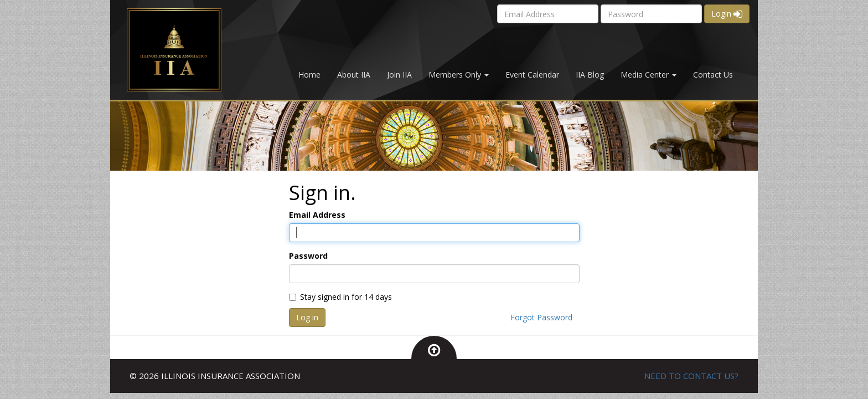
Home (309, 75)
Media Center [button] (649, 75)
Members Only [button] (459, 75)
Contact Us (713, 75)
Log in (307, 317)
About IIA (354, 75)
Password (308, 256)
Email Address (317, 215)
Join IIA (399, 75)
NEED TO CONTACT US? (691, 376)
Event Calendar (532, 75)
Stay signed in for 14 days (340, 297)
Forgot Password (541, 317)
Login (727, 14)
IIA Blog (590, 75)
